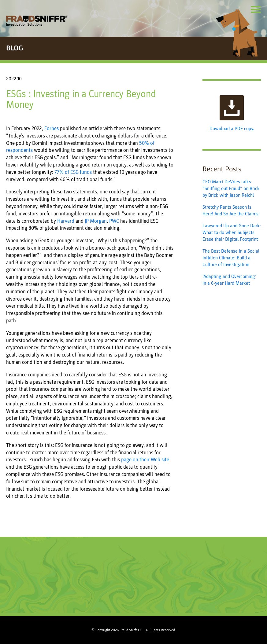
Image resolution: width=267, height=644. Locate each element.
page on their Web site (145, 460)
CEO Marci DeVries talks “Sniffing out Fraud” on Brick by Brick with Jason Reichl (231, 189)
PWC (114, 221)
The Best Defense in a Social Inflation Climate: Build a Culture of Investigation (231, 258)
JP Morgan (96, 221)
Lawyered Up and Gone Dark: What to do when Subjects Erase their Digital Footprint (232, 233)
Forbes (52, 128)
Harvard (66, 221)
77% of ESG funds (73, 172)
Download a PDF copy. (232, 113)
